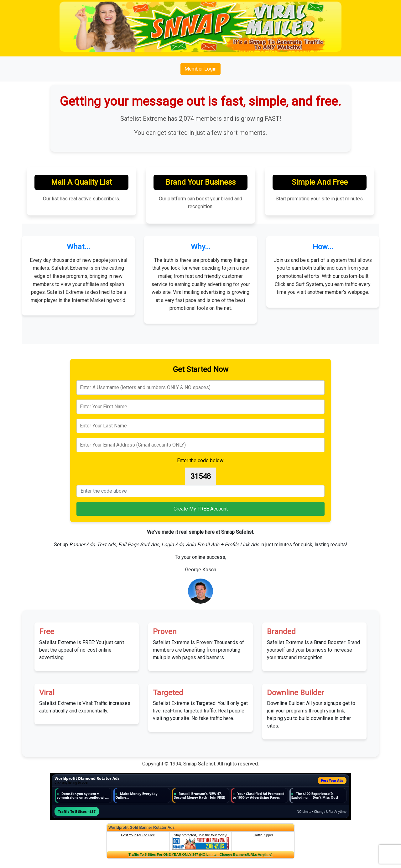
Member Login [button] (200, 69)
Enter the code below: (201, 460)
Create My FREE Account (201, 509)
